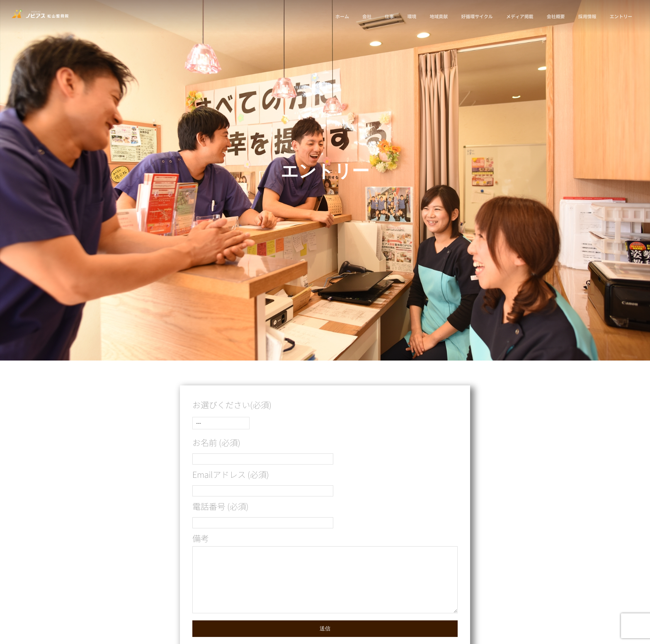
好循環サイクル (476, 16)
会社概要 (555, 16)
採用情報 (587, 16)
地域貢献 (438, 16)
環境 (411, 16)
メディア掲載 (519, 16)
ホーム (341, 16)
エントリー (620, 16)
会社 (366, 16)
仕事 (388, 16)
